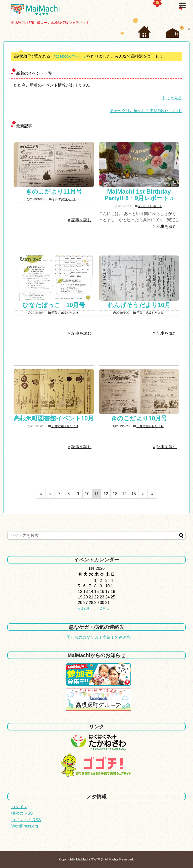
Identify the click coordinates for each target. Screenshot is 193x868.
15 (134, 494)
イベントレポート (150, 206)
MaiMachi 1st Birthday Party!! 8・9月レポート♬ (142, 195)
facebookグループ (70, 56)
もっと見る (172, 98)
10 (87, 494)
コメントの (26, 820)
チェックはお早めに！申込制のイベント (146, 111)
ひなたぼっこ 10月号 (54, 305)
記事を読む (81, 220)
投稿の (22, 813)
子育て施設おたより (66, 199)
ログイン (19, 807)
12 (106, 494)
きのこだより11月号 (54, 191)
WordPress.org (25, 826)
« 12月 (84, 608)
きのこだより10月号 (139, 418)
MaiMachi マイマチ (90, 859)
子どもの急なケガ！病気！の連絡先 (99, 637)
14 (124, 494)
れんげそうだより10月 (139, 305)
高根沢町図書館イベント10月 (54, 418)
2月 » (105, 608)
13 (115, 494)
